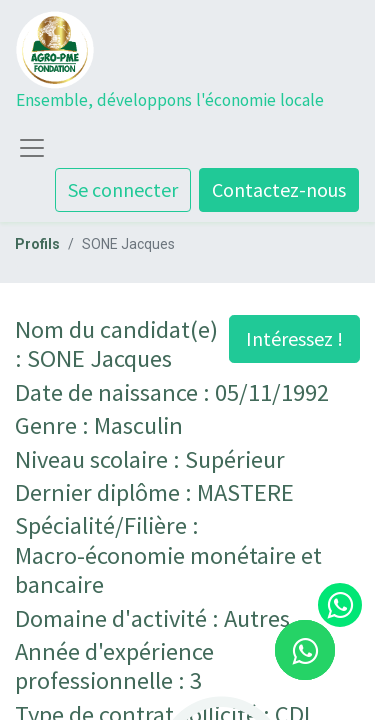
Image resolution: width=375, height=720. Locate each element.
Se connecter (123, 189)
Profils (37, 244)
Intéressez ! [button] (294, 338)
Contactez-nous (279, 189)
